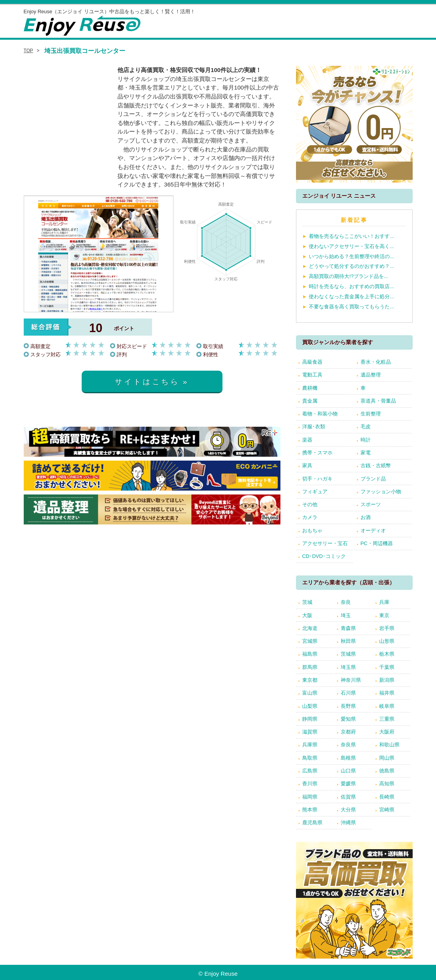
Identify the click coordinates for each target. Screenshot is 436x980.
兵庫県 (310, 745)
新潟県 (387, 680)
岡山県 (387, 758)
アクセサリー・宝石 (325, 543)
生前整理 (371, 414)
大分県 (348, 810)
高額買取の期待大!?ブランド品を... (348, 276)
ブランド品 (373, 479)
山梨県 (310, 706)
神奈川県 (351, 680)
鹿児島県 (312, 823)
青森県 (348, 628)
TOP (29, 51)
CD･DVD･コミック (324, 556)
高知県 (387, 784)
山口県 (348, 771)
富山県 (310, 693)
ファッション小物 (381, 492)
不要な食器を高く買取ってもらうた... (351, 307)
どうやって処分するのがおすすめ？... (351, 266)
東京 (384, 615)
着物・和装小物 (320, 414)
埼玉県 (348, 667)
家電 (366, 453)
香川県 (310, 784)
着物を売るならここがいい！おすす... (351, 236)
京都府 (348, 732)
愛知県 (348, 719)
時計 (366, 440)
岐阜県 (387, 706)
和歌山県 (389, 745)
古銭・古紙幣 (376, 465)
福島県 (310, 654)
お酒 (366, 517)
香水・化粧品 (376, 362)
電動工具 (312, 375)
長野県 (348, 706)
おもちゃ (312, 530)
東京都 (310, 680)
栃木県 (387, 654)
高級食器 (312, 362)
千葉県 (387, 667)
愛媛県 (348, 784)
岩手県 (387, 628)
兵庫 (384, 602)
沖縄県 (348, 823)
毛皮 (366, 427)
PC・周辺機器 (377, 543)
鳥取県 (310, 758)
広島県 (310, 771)
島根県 (348, 758)
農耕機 (310, 388)
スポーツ (371, 504)
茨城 (307, 602)
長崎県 (387, 797)
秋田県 (348, 641)
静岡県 (310, 719)
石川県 (348, 693)
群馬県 (310, 667)
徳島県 (387, 771)
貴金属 (310, 401)
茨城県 (348, 654)
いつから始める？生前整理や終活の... (351, 256)
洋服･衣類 (314, 427)
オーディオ (373, 530)
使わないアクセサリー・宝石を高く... (351, 246)
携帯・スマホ (317, 453)
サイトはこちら (147, 382)
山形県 (387, 641)
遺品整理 (371, 375)
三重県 (387, 719)
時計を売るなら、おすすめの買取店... (351, 286)
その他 (310, 504)
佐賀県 (348, 797)
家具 (307, 465)
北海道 (310, 628)
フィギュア (315, 492)
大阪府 (387, 732)
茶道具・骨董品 (378, 401)
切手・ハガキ (317, 479)
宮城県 (310, 641)
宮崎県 (387, 810)
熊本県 (310, 810)
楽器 (307, 440)
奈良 (346, 602)
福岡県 (310, 797)
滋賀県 (310, 732)
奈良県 (348, 745)
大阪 (307, 615)
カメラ (310, 517)
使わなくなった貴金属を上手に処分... (351, 296)
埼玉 (346, 615)
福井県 (387, 693)
